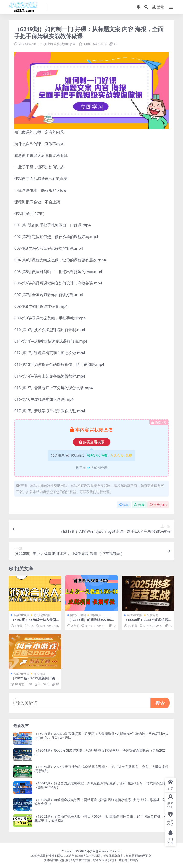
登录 (158, 7)
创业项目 (50, 44)
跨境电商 (152, 615)
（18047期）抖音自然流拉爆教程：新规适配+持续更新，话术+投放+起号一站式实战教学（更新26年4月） (100, 785)
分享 (124, 505)
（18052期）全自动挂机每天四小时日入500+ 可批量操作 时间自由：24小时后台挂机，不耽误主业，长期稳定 (101, 818)
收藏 (139, 505)
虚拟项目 (96, 615)
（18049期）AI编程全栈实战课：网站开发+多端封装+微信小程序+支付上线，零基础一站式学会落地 (100, 802)
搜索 (160, 703)
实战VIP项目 (66, 44)
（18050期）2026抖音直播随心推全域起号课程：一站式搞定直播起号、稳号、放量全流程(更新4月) (101, 768)
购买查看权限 (92, 442)
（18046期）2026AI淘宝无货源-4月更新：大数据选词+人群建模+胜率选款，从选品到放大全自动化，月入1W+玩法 (101, 736)
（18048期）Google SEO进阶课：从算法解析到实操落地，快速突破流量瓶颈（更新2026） (100, 752)
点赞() (158, 505)
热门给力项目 (42, 615)
